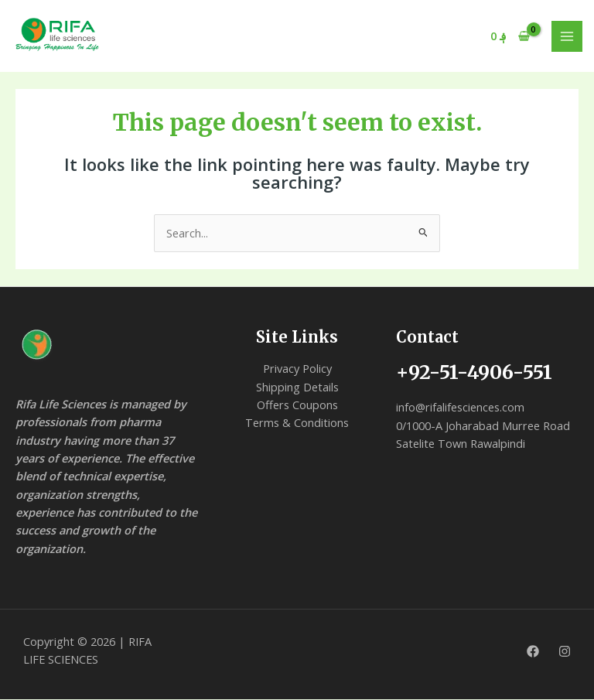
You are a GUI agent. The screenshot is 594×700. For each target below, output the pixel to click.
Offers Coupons (297, 405)
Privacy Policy (297, 369)
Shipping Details (297, 387)
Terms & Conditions (297, 423)
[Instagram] (565, 652)
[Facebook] (533, 652)
